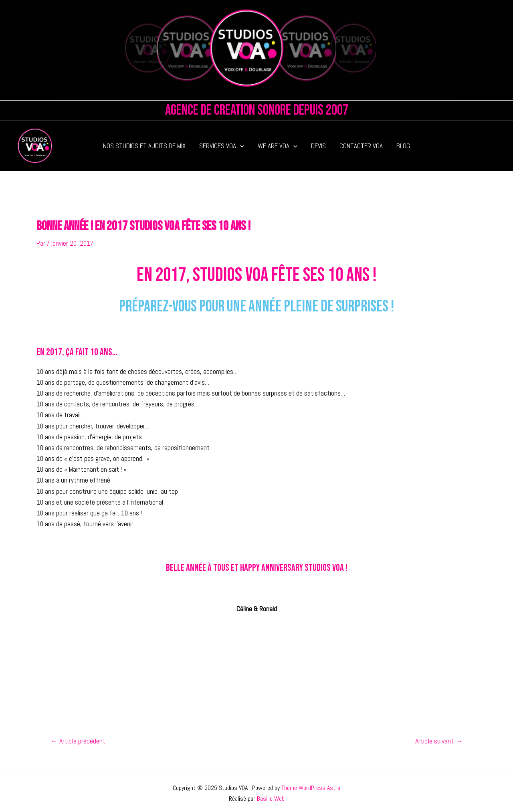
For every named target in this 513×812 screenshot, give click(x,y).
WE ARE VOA (278, 146)
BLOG (403, 146)
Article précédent (78, 741)
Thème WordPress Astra (311, 788)
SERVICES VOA (222, 146)
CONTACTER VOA (361, 146)
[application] (240, 146)
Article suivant (439, 741)
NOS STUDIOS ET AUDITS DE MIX (144, 146)
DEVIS (318, 146)
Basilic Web (271, 799)
